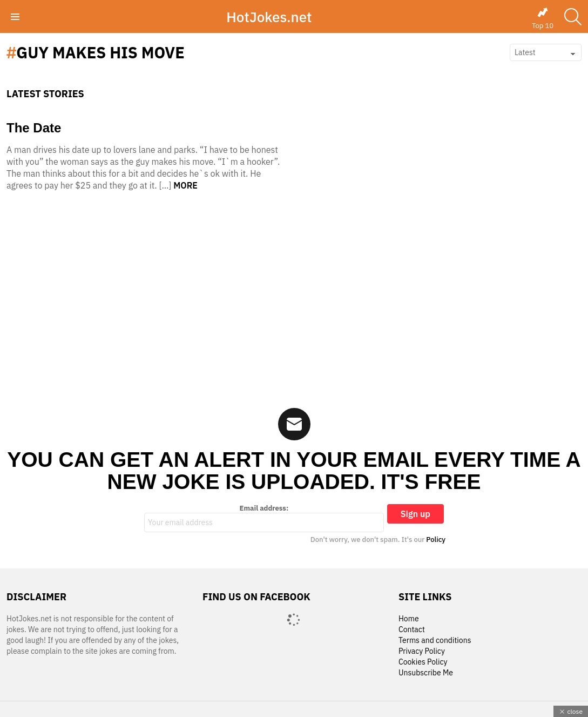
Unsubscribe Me (426, 673)
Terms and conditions (435, 641)
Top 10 (543, 18)
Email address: (264, 518)
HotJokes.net (269, 17)
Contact (412, 630)
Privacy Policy (422, 651)
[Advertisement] (294, 303)
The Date (34, 128)
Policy (436, 540)
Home (409, 619)
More (185, 185)
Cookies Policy (423, 662)
